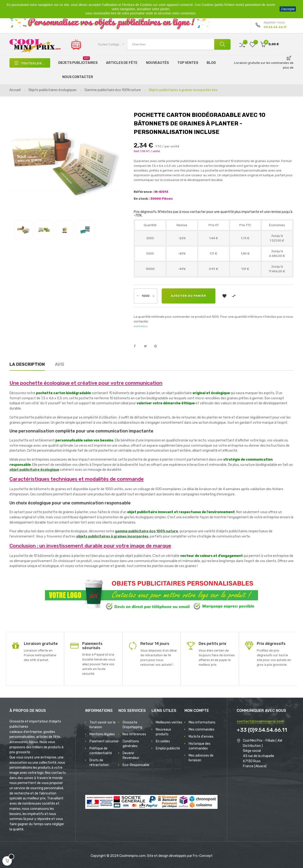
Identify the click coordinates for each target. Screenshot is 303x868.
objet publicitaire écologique (34, 470)
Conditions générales (131, 744)
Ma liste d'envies (201, 737)
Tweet (147, 346)
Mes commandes (202, 729)
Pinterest (158, 346)
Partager (137, 346)
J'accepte (288, 9)
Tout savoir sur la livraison (102, 725)
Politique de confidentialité (101, 751)
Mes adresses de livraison (201, 758)
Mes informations (202, 722)
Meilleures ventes (169, 722)
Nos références (134, 734)
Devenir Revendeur (131, 756)
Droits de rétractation (99, 763)
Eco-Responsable (136, 765)
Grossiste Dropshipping (132, 725)
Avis (60, 364)
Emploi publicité (168, 748)
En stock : (142, 199)
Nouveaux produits (163, 732)
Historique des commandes (200, 746)
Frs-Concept (203, 856)
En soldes (163, 741)
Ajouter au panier (189, 296)
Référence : (144, 192)
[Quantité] (146, 296)
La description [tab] (27, 364)
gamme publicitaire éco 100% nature (147, 531)
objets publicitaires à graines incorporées (112, 536)
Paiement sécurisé (104, 741)
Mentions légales (102, 734)
